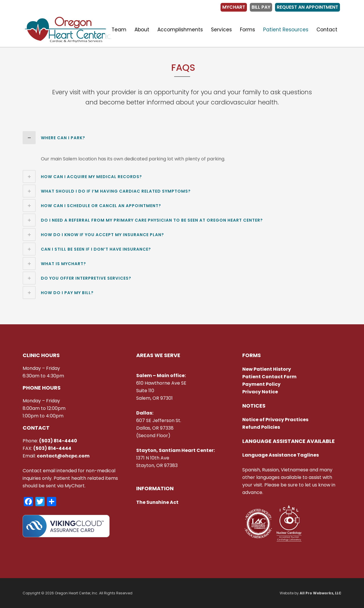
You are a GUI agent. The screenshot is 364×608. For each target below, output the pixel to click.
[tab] (182, 138)
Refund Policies (261, 427)
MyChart (234, 7)
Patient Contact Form (269, 377)
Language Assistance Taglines (281, 455)
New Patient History (267, 369)
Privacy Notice (260, 392)
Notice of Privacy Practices (276, 420)
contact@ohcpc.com (63, 456)
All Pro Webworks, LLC (321, 593)
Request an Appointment (307, 7)
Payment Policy (261, 384)
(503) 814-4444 (52, 448)
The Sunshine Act (157, 502)
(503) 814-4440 (58, 441)
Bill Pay (261, 7)
